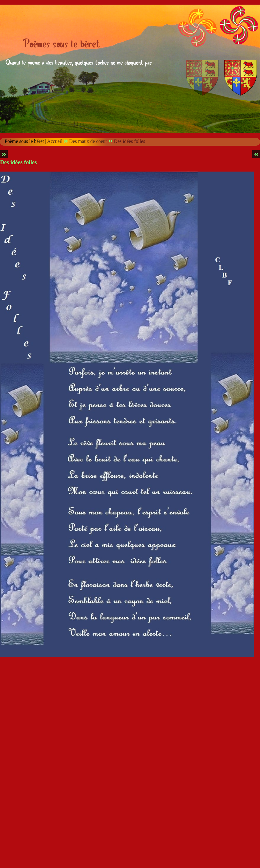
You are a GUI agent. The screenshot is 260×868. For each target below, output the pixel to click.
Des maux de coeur (88, 141)
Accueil (55, 141)
